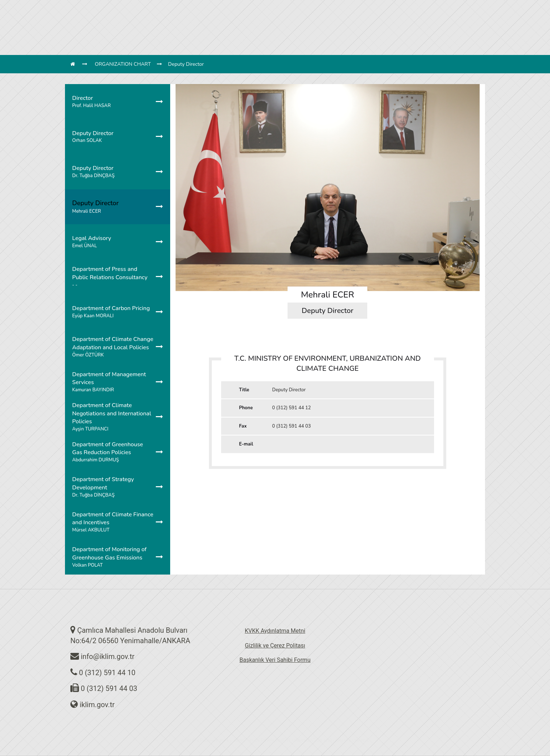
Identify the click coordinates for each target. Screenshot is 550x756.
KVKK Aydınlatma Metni (275, 631)
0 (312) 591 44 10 (107, 673)
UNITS (207, 16)
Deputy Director (186, 64)
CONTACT (390, 16)
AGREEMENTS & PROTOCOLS (297, 16)
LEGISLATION (238, 16)
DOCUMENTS (355, 16)
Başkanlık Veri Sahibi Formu (275, 660)
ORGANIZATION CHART (123, 64)
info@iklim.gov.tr (108, 656)
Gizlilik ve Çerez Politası (275, 646)
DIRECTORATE (175, 16)
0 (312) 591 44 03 (109, 688)
